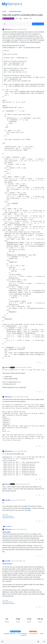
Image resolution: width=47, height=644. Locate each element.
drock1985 (7, 500)
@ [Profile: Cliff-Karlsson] (7, 564)
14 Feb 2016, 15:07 (22, 529)
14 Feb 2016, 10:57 (25, 484)
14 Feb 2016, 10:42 (25, 367)
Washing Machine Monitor (9, 518)
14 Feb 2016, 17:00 (20, 561)
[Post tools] (43, 362)
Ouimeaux (28, 508)
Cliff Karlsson (8, 29)
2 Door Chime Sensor (8, 516)
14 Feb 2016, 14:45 (20, 500)
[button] (2, 642)
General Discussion (8, 18)
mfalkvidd (7, 367)
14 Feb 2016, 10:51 (22, 397)
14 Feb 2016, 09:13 (22, 29)
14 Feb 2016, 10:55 (22, 451)
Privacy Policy (34, 634)
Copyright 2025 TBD (10, 634)
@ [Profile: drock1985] (6, 532)
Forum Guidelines (22, 634)
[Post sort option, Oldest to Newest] (5, 24)
